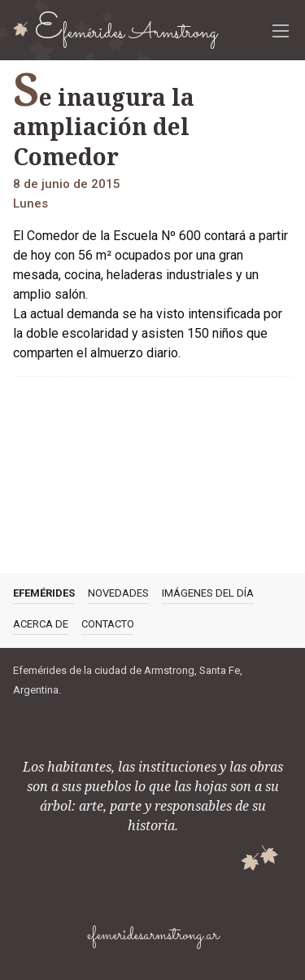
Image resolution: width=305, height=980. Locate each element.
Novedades (118, 593)
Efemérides (44, 593)
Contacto (108, 624)
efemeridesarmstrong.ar (153, 936)
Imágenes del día (208, 593)
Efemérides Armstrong (126, 31)
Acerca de (41, 624)
